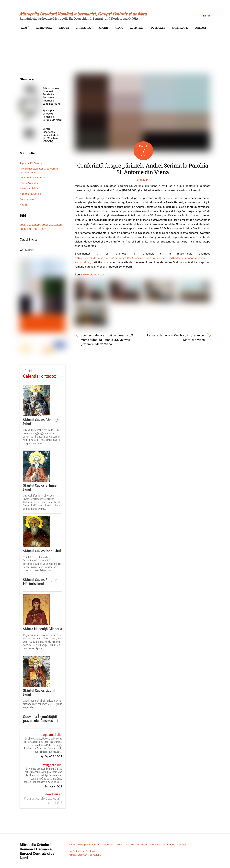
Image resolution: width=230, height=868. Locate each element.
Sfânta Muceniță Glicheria (43, 629)
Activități (137, 28)
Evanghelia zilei (52, 765)
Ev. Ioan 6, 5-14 (54, 786)
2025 (30, 225)
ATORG (119, 28)
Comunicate (27, 199)
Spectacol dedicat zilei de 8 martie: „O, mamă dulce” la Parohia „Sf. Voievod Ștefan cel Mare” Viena (107, 340)
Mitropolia (44, 28)
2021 (59, 225)
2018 (36, 229)
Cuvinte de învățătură (32, 178)
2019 (30, 229)
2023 (45, 225)
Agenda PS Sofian (30, 194)
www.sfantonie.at (94, 275)
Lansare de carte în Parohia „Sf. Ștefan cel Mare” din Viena (176, 337)
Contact (200, 28)
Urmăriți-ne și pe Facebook (82, 851)
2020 (23, 229)
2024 (37, 225)
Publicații (158, 28)
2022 (52, 225)
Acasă (25, 28)
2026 (23, 225)
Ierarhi (64, 28)
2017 (43, 229)
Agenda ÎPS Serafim (31, 163)
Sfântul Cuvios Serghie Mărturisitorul (40, 582)
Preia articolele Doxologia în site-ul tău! (43, 801)
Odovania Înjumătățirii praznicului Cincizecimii (41, 719)
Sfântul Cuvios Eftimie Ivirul (40, 487)
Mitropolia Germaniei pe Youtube (85, 855)
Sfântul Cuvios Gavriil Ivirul (39, 692)
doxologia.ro (54, 794)
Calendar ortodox (40, 376)
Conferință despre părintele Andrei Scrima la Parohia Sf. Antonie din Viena (143, 169)
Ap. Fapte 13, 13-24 (51, 756)
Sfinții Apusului (29, 183)
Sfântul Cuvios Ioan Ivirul (42, 551)
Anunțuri (25, 205)
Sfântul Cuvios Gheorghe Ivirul (42, 422)
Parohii (103, 28)
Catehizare (180, 28)
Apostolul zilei (53, 735)
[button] (25, 48)
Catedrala (83, 28)
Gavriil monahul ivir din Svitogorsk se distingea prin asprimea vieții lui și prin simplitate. (43, 704)
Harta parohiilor (29, 188)
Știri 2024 (143, 180)
